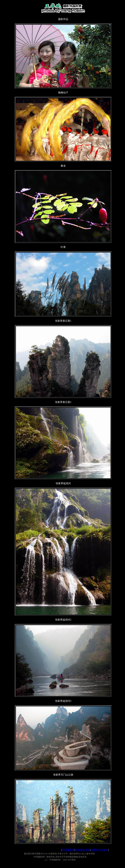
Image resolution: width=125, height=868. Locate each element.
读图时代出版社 (99, 850)
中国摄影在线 (83, 850)
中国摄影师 (68, 850)
